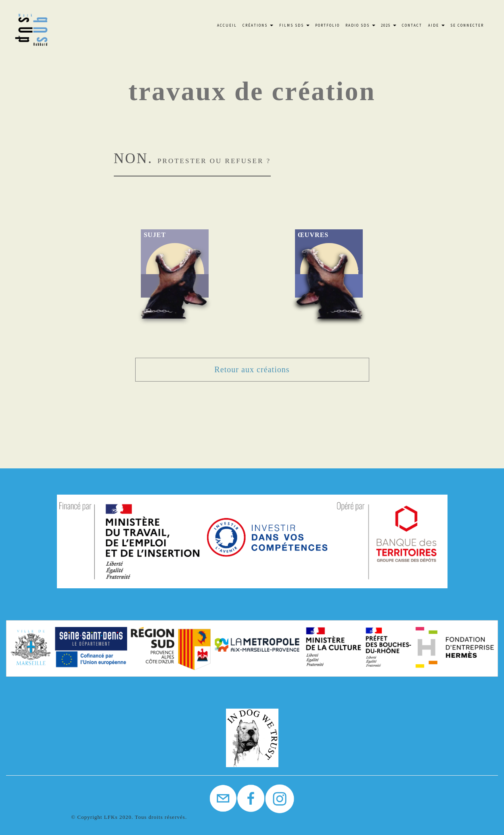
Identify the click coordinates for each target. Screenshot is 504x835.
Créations (258, 25)
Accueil (227, 25)
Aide (436, 25)
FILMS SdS (294, 25)
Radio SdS (360, 25)
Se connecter (467, 25)
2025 (389, 25)
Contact (412, 25)
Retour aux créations (252, 369)
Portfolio (327, 25)
